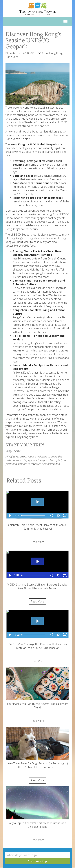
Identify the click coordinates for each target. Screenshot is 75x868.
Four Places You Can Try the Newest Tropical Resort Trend (37, 688)
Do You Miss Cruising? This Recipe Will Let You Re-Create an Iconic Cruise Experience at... (37, 629)
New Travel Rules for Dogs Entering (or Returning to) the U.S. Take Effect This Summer (37, 748)
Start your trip (37, 861)
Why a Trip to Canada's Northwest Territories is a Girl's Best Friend (37, 807)
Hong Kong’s (13, 139)
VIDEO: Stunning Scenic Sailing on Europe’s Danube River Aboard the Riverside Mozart (37, 569)
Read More (37, 542)
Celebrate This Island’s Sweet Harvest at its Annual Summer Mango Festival (37, 509)
